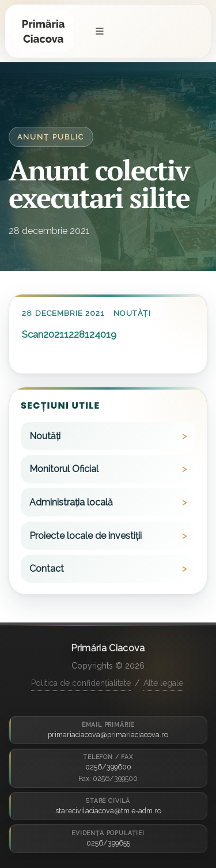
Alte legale (163, 683)
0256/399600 (108, 767)
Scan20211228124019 (69, 334)
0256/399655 (108, 843)
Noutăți (132, 313)
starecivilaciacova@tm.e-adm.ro (108, 811)
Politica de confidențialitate (81, 683)
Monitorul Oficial (64, 469)
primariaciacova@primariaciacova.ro (108, 735)
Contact (47, 569)
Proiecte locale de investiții (86, 536)
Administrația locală (71, 502)
